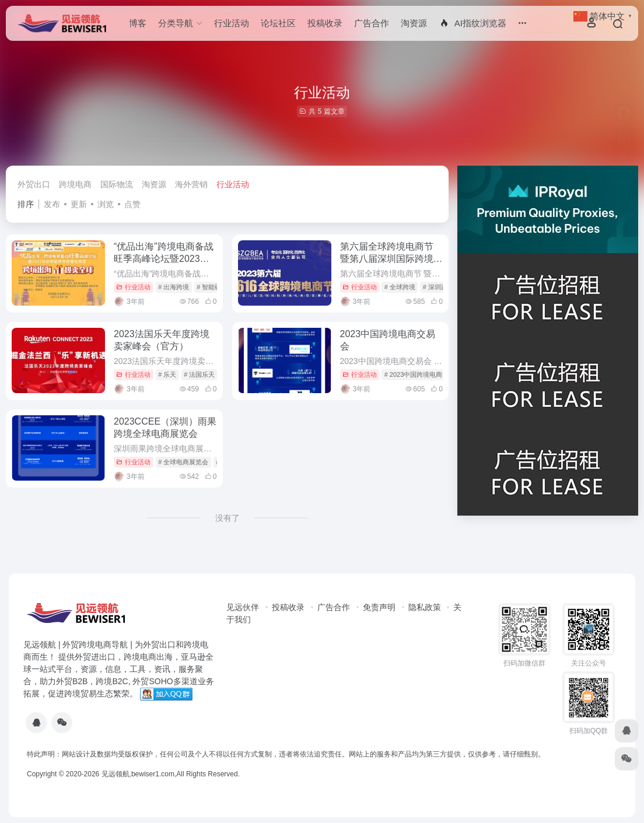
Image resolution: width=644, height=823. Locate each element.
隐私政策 (425, 607)
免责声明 (379, 607)
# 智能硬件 (212, 287)
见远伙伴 (243, 607)
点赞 (132, 204)
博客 (138, 23)
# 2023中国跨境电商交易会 (423, 374)
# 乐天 (167, 374)
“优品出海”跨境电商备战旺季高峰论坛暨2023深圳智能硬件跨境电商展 (164, 259)
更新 (79, 204)
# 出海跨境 (174, 287)
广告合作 (372, 23)
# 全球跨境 (400, 287)
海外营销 (191, 184)
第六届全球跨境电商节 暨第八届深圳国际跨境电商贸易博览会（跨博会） (391, 259)
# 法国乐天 (199, 374)
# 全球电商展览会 (183, 462)
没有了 (228, 518)
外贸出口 (34, 184)
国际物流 (117, 184)
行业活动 (232, 23)
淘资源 (414, 23)
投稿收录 (325, 23)
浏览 (106, 204)
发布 (52, 204)
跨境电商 (75, 184)
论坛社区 (278, 23)
